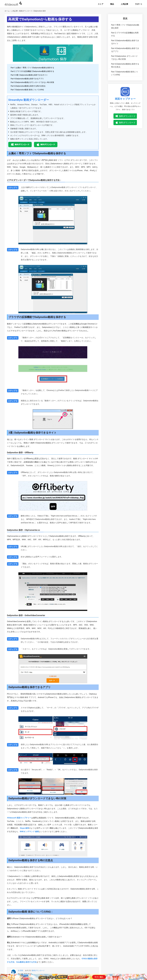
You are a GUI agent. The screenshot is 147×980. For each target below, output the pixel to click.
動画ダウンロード (26, 11)
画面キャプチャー (125, 99)
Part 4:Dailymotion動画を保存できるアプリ (27, 79)
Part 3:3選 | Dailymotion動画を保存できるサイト (29, 75)
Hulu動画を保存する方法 (26, 962)
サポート (139, 4)
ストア (101, 4)
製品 (112, 4)
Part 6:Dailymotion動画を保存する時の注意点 (28, 86)
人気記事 (124, 4)
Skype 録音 (24, 828)
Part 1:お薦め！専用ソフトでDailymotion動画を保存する (32, 68)
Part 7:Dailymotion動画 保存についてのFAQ (27, 90)
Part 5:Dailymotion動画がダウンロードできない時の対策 (32, 82)
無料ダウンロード (127, 116)
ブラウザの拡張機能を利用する (125, 34)
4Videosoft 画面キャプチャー (19, 818)
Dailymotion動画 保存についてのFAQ (124, 73)
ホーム (7, 11)
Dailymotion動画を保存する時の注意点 (125, 65)
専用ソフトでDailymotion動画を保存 (125, 26)
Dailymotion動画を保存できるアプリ (125, 50)
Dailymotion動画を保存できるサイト (125, 42)
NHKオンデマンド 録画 (29, 832)
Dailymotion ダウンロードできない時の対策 (124, 58)
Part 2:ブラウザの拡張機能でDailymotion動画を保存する (32, 71)
